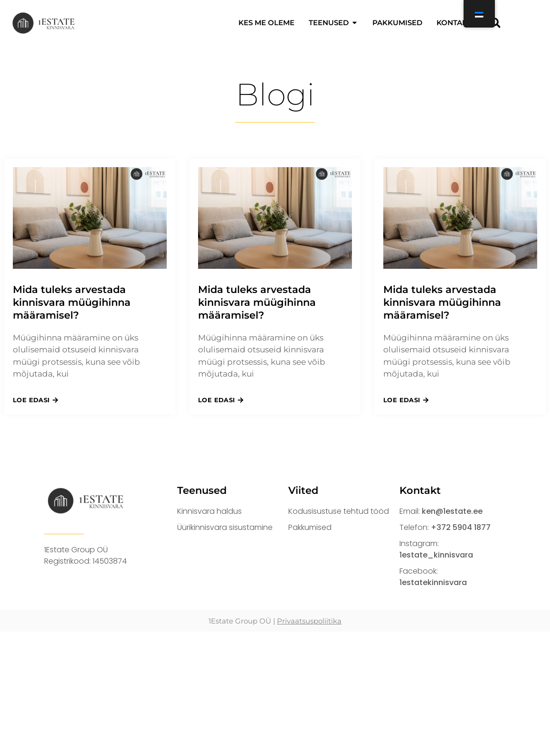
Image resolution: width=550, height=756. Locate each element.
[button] (495, 23)
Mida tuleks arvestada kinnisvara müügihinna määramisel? (72, 302)
